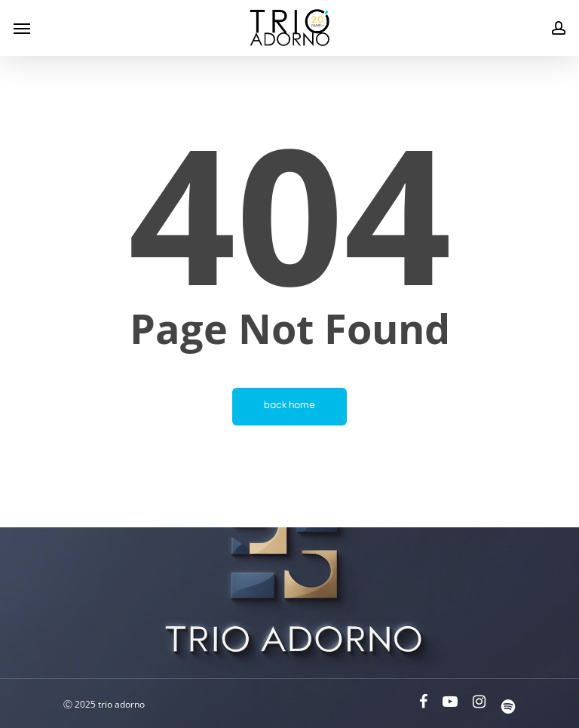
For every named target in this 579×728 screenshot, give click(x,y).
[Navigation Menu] (22, 28)
